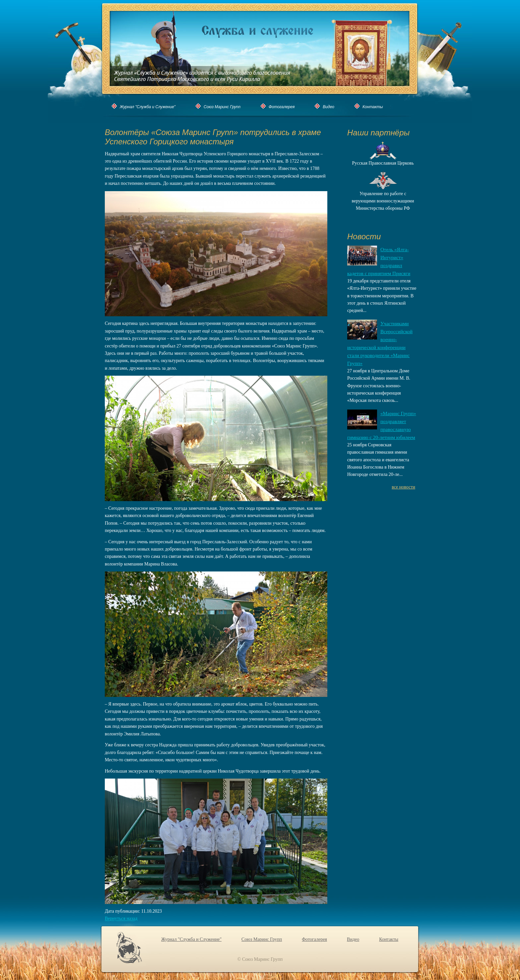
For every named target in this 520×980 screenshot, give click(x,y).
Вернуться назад (121, 919)
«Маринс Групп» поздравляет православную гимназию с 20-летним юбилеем (382, 425)
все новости (403, 487)
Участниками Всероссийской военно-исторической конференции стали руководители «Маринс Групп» (380, 343)
